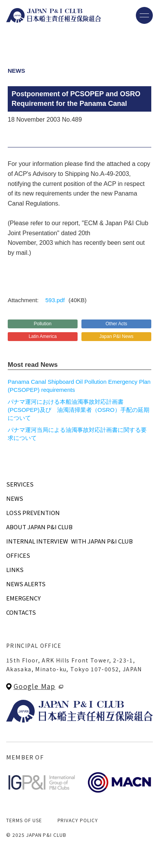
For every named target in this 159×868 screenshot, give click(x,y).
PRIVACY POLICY (78, 820)
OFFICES (18, 555)
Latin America (43, 336)
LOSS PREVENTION (33, 513)
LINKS (15, 569)
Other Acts (116, 324)
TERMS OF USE (24, 820)
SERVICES (20, 484)
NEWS (15, 498)
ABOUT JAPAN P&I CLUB (39, 527)
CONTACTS (21, 612)
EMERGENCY (23, 598)
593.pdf (55, 300)
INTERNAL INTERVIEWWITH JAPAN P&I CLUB (69, 541)
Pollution (42, 324)
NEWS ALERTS (26, 584)
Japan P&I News (116, 336)
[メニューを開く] (144, 15)
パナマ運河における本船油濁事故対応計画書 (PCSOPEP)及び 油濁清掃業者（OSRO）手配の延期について (79, 410)
